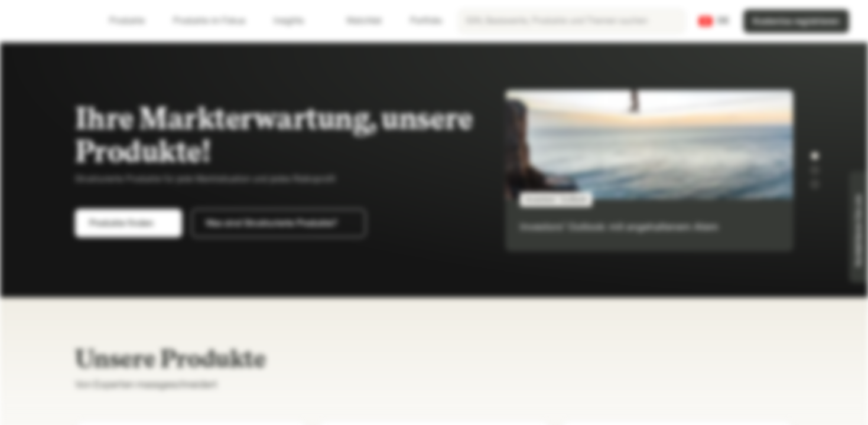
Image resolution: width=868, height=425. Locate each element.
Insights (296, 21)
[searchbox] (572, 21)
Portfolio (419, 21)
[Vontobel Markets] (51, 21)
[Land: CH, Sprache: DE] (714, 21)
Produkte (134, 21)
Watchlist (357, 21)
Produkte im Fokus (216, 21)
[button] (815, 156)
